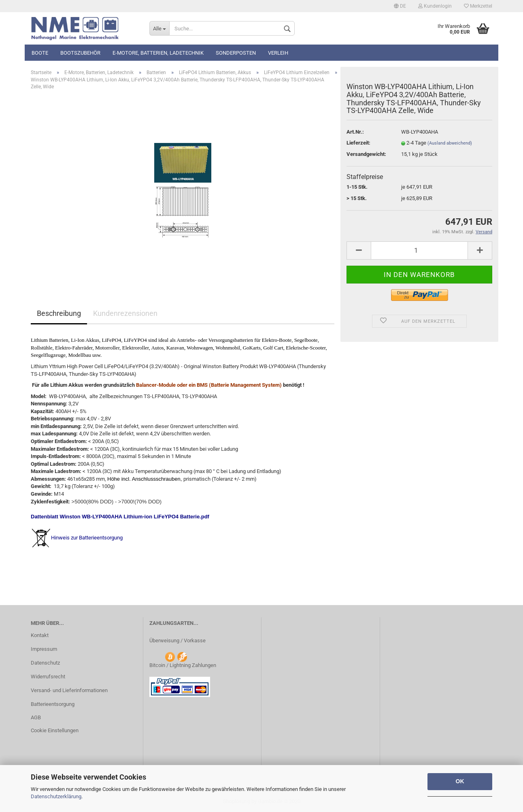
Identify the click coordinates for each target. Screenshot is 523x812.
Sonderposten (236, 53)
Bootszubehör (80, 53)
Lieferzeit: (358, 143)
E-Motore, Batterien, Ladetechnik (158, 53)
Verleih (278, 53)
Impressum (44, 649)
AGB (36, 717)
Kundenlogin (435, 6)
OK (460, 781)
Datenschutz (45, 663)
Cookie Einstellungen (55, 730)
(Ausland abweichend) (450, 143)
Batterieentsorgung (53, 704)
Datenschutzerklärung (56, 796)
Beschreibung (59, 313)
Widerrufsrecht (48, 677)
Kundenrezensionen (125, 313)
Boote (40, 53)
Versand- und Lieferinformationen (69, 690)
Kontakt (40, 635)
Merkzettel (478, 6)
